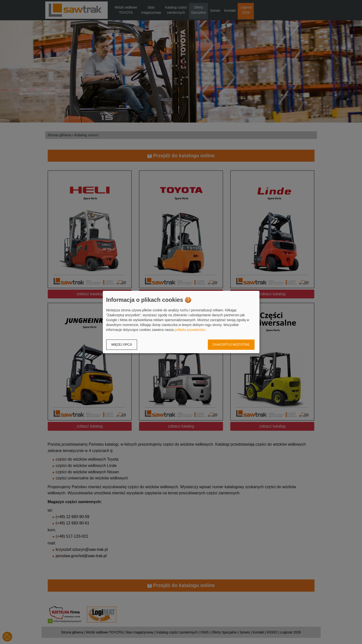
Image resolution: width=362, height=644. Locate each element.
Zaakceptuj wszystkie (231, 345)
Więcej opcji (122, 345)
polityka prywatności (190, 330)
